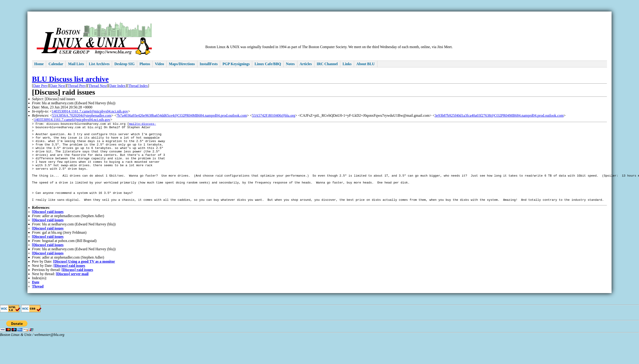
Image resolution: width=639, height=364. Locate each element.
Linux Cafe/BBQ (268, 64)
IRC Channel (327, 64)
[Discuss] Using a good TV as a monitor (84, 278)
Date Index (117, 86)
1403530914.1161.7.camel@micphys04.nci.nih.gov (90, 111)
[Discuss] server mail (72, 290)
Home (39, 64)
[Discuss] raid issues (48, 228)
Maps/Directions (182, 64)
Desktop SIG (124, 64)
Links (347, 64)
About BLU (366, 64)
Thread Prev (77, 86)
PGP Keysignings (236, 64)
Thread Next (98, 86)
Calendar (56, 64)
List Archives (99, 64)
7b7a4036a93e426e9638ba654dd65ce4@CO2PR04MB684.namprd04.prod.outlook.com (182, 115)
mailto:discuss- (143, 124)
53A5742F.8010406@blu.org (274, 115)
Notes (290, 64)
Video (159, 64)
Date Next (58, 86)
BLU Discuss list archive (70, 79)
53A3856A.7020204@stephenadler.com (82, 115)
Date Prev (41, 86)
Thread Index (138, 86)
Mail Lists (76, 64)
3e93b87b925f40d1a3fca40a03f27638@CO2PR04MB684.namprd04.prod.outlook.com (499, 115)
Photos (145, 64)
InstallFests (209, 64)
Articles (306, 64)
